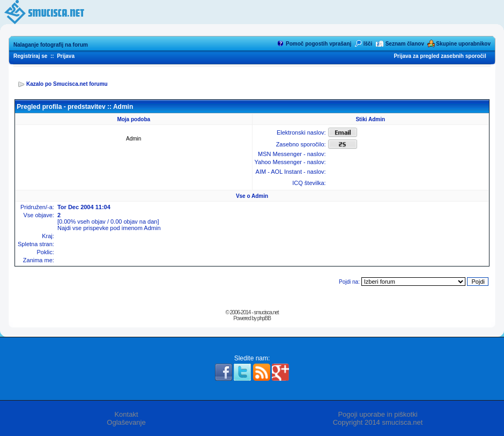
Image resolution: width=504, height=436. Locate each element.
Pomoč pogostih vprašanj (318, 44)
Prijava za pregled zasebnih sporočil (440, 56)
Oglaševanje (126, 422)
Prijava (66, 56)
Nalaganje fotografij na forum (51, 45)
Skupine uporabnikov (463, 44)
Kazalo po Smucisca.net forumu (67, 84)
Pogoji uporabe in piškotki (377, 414)
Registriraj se (30, 56)
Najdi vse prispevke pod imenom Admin (109, 228)
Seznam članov (405, 44)
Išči (368, 44)
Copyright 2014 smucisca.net (378, 422)
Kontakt (126, 414)
